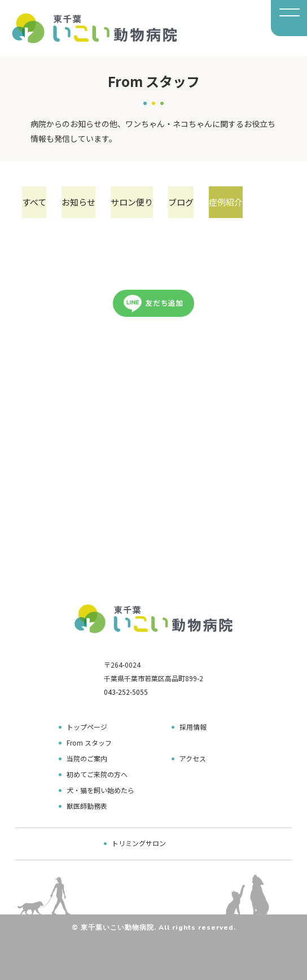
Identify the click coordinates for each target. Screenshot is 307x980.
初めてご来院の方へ (97, 774)
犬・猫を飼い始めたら (100, 790)
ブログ (181, 202)
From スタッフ (89, 742)
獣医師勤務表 (87, 806)
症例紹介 (226, 202)
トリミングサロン (139, 843)
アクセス (193, 758)
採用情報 (193, 727)
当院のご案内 (87, 758)
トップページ (87, 727)
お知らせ (78, 202)
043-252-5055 (126, 692)
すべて (34, 202)
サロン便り (132, 202)
